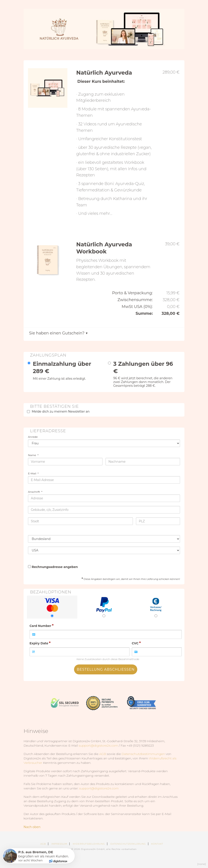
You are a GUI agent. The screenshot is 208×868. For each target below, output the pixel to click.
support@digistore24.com (98, 745)
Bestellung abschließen (106, 669)
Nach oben (32, 827)
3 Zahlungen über (143, 367)
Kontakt (157, 844)
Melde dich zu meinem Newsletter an (61, 411)
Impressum (59, 844)
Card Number (40, 626)
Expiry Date (39, 643)
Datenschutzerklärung (128, 844)
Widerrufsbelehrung (89, 844)
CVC (135, 643)
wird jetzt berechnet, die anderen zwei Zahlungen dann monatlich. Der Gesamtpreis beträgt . (143, 382)
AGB (103, 754)
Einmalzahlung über (62, 367)
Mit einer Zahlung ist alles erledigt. (59, 379)
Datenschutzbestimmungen (143, 754)
